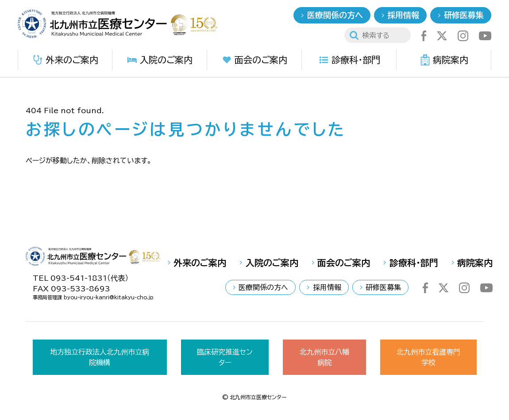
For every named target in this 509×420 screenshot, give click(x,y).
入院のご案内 (160, 60)
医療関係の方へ (335, 15)
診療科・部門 (349, 60)
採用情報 (403, 15)
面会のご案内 (254, 60)
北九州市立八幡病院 (324, 357)
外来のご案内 (65, 60)
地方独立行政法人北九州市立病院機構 (100, 357)
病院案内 (444, 60)
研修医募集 (464, 15)
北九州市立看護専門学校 (428, 357)
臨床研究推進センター (225, 357)
